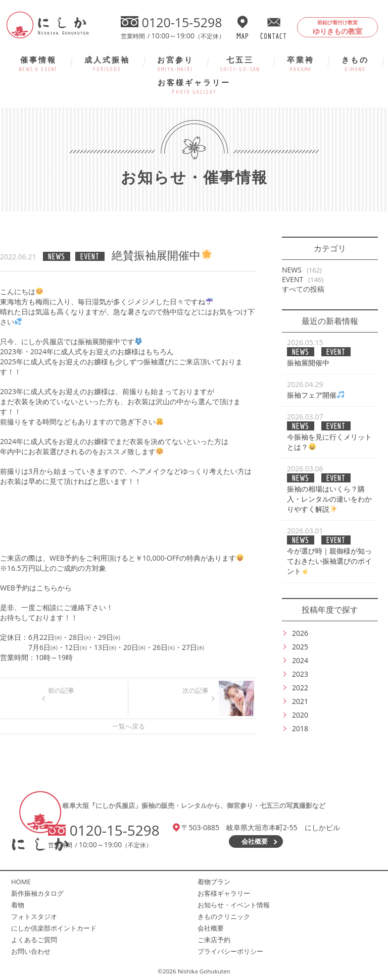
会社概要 (255, 841)
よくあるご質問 (34, 940)
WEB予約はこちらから (36, 588)
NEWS (292, 270)
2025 (300, 647)
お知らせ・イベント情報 (234, 905)
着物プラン (214, 882)
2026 (300, 633)
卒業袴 (301, 63)
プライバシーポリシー (230, 951)
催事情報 (38, 63)
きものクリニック (224, 916)
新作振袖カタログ (37, 893)
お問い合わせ (31, 951)
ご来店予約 (214, 940)
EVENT (293, 279)
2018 (300, 728)
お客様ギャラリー (194, 86)
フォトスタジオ (34, 916)
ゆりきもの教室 (337, 27)
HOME (21, 882)
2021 (300, 701)
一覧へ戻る (129, 726)
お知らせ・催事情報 (194, 177)
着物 (18, 905)
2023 (300, 674)
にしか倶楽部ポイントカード (54, 928)
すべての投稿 (303, 289)
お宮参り (175, 63)
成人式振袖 (107, 63)
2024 (300, 660)
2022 (300, 688)
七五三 (240, 63)
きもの (355, 63)
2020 (300, 715)
